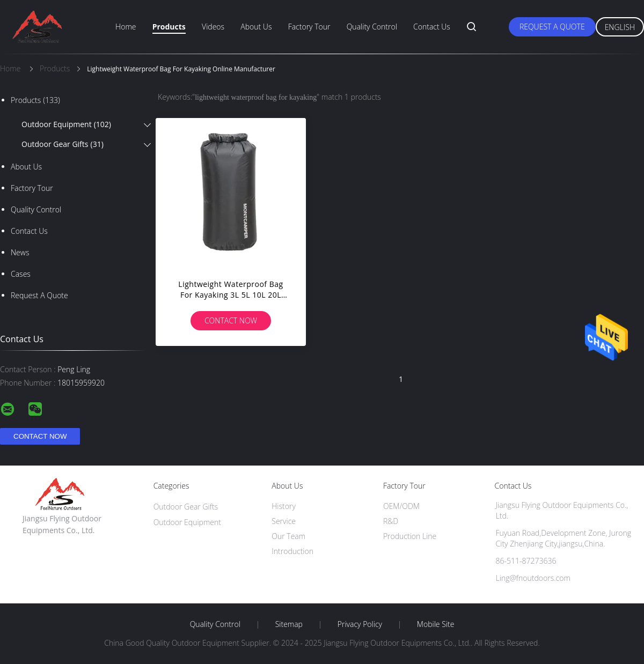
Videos (213, 27)
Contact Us (432, 27)
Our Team (288, 536)
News (20, 252)
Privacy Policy (360, 624)
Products (169, 27)
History (284, 506)
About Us (256, 27)
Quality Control (372, 27)
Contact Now (231, 320)
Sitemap (289, 624)
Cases (21, 274)
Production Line (410, 536)
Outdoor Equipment (66, 124)
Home (126, 27)
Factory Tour (309, 27)
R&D (391, 521)
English (620, 27)
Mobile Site (436, 624)
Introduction (292, 551)
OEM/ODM (401, 506)
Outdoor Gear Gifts (63, 144)
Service (284, 521)
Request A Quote (552, 27)
